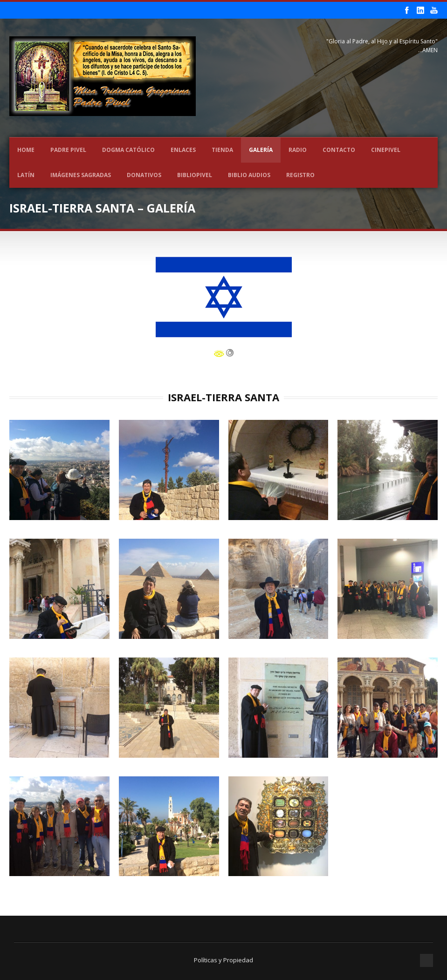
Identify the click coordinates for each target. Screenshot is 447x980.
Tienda (222, 150)
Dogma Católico (128, 150)
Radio (298, 150)
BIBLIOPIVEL (195, 175)
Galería (261, 150)
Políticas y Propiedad (223, 960)
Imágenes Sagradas (81, 175)
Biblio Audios (249, 175)
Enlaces (183, 150)
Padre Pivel (68, 150)
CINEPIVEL (386, 150)
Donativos (144, 175)
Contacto (339, 150)
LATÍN (26, 175)
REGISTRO (300, 175)
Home (26, 150)
